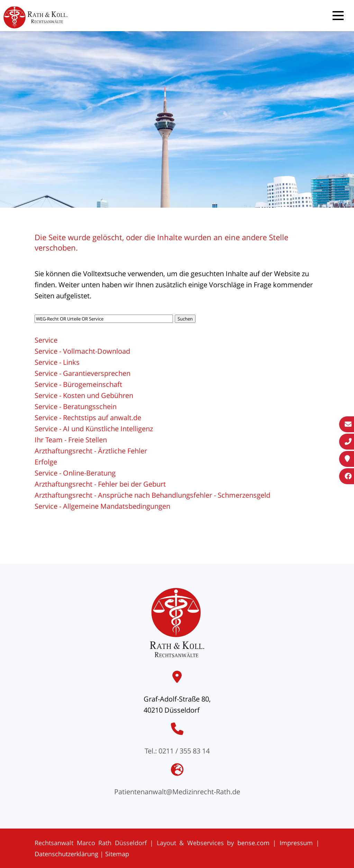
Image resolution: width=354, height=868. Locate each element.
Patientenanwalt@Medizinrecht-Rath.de (177, 792)
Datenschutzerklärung (66, 854)
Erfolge (46, 462)
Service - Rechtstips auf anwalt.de (88, 418)
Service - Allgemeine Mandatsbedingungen (102, 506)
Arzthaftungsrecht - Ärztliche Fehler (91, 451)
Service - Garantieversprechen (83, 373)
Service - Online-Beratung (75, 473)
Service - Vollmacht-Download (82, 351)
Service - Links (57, 362)
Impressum (296, 843)
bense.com (253, 843)
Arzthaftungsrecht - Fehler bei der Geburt (100, 484)
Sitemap (117, 854)
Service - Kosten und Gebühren (84, 395)
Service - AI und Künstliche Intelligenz (94, 429)
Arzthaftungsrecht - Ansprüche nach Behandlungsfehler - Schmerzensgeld (152, 495)
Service (46, 340)
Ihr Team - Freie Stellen (71, 440)
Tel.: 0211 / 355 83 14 (177, 751)
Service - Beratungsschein (76, 406)
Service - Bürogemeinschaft (78, 384)
